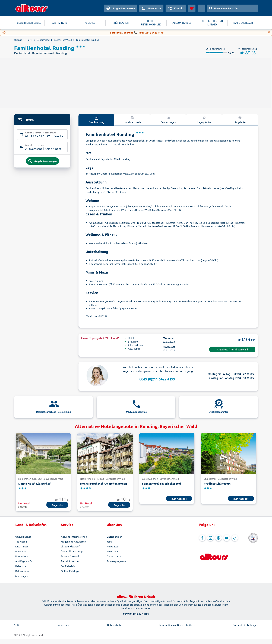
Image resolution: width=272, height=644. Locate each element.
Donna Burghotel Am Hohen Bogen (103, 483)
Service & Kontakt (71, 556)
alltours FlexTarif (70, 546)
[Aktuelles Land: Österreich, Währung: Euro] (201, 8)
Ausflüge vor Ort (24, 561)
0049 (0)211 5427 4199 (157, 379)
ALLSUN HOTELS (182, 23)
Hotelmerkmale (132, 120)
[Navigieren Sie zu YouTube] (227, 538)
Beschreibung (97, 120)
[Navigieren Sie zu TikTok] (235, 538)
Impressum (63, 625)
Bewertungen (168, 120)
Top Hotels (21, 541)
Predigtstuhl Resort (217, 483)
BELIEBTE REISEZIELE (29, 23)
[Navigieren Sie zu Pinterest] (219, 538)
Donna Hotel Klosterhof (34, 483)
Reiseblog (21, 551)
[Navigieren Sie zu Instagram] (210, 538)
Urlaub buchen (23, 537)
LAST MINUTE (60, 23)
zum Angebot (179, 499)
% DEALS (90, 23)
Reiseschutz (22, 566)
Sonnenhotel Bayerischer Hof (162, 483)
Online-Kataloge (70, 571)
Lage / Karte (204, 120)
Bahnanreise (22, 571)
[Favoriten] (192, 8)
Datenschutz (114, 556)
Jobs (109, 541)
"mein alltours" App (72, 551)
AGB (16, 625)
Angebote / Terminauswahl (232, 350)
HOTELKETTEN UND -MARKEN (212, 23)
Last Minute (22, 546)
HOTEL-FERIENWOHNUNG (151, 23)
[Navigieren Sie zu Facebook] (202, 538)
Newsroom (113, 551)
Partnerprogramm (117, 561)
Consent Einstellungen (245, 625)
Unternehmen (114, 537)
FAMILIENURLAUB (243, 23)
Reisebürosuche (70, 561)
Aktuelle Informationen (74, 537)
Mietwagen (22, 576)
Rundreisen (22, 556)
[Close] (269, 32)
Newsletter (113, 546)
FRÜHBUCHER (121, 23)
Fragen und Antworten (73, 541)
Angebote (240, 120)
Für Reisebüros (69, 566)
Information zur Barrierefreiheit (177, 625)
